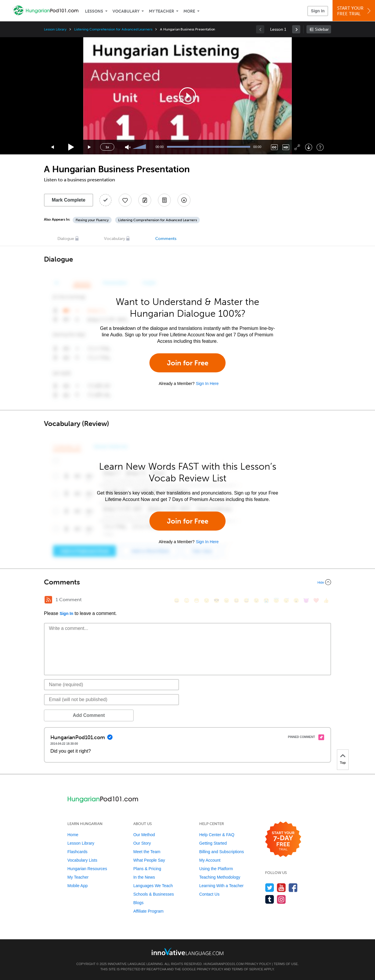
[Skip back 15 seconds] (53, 147)
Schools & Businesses (154, 894)
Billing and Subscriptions (222, 852)
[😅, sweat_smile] (246, 600)
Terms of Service (248, 969)
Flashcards (77, 852)
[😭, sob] (266, 600)
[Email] (111, 700)
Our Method (144, 835)
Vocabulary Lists (82, 860)
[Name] (111, 685)
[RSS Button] (48, 600)
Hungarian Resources (87, 869)
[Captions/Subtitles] (274, 147)
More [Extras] (189, 11)
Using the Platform (216, 869)
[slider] (140, 147)
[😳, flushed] (187, 600)
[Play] (71, 147)
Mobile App (77, 886)
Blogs (138, 903)
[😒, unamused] (207, 600)
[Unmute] (128, 147)
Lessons (94, 11)
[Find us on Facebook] (293, 888)
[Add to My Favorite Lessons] (125, 200)
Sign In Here (207, 384)
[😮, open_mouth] (296, 600)
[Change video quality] (286, 147)
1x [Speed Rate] (107, 147)
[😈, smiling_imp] (306, 600)
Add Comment (75, 715)
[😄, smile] (177, 600)
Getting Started (213, 843)
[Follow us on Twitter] (270, 888)
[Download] (309, 147)
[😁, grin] (197, 600)
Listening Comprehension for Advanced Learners (113, 29)
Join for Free (188, 363)
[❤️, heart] (316, 600)
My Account (210, 860)
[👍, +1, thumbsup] (326, 600)
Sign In (318, 11)
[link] (296, 29)
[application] (187, 96)
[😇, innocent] (276, 600)
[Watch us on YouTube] (281, 888)
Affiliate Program (148, 911)
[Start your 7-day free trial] (283, 840)
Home (73, 835)
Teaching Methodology (220, 877)
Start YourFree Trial (355, 11)
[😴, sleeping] (286, 600)
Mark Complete (69, 200)
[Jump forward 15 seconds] (90, 147)
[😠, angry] (226, 600)
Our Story (142, 843)
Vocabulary (126, 11)
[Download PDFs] (164, 200)
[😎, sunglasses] (217, 600)
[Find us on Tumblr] (270, 899)
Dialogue (66, 239)
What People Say (149, 860)
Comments (166, 239)
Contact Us (209, 894)
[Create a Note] (145, 200)
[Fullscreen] (297, 147)
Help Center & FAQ (217, 835)
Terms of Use (286, 964)
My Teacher (161, 11)
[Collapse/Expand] (187, 582)
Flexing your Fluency (92, 220)
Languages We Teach (153, 886)
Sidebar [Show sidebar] (322, 29)
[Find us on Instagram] (281, 899)
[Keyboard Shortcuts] (320, 147)
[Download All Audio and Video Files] (184, 200)
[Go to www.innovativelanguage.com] (187, 951)
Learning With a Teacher (221, 886)
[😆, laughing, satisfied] (236, 600)
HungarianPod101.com (224, 964)
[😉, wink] (256, 600)
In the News (144, 877)
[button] (187, 96)
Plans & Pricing (147, 869)
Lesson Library (55, 29)
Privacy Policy (258, 964)
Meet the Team (147, 852)
